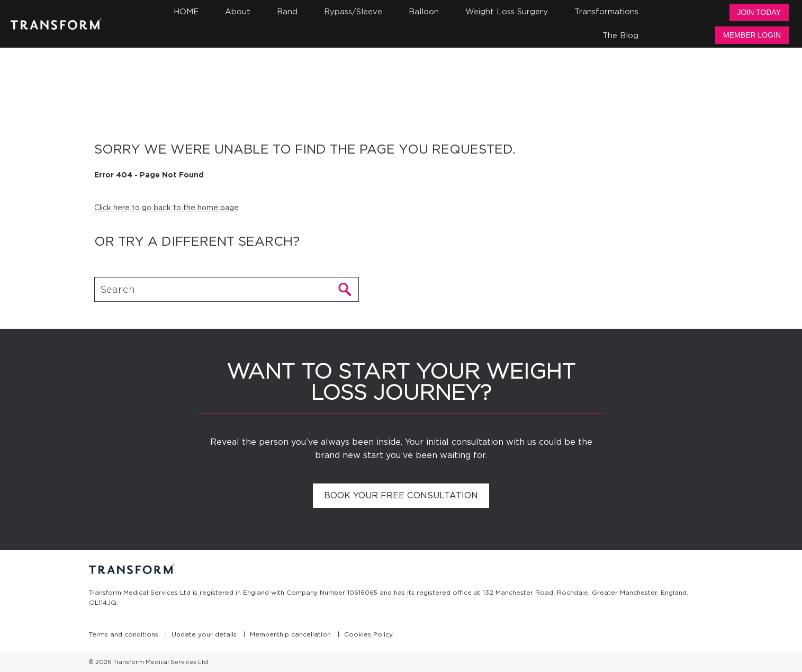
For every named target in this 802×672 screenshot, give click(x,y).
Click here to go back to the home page (166, 208)
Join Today (759, 12)
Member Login (752, 35)
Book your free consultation (401, 495)
